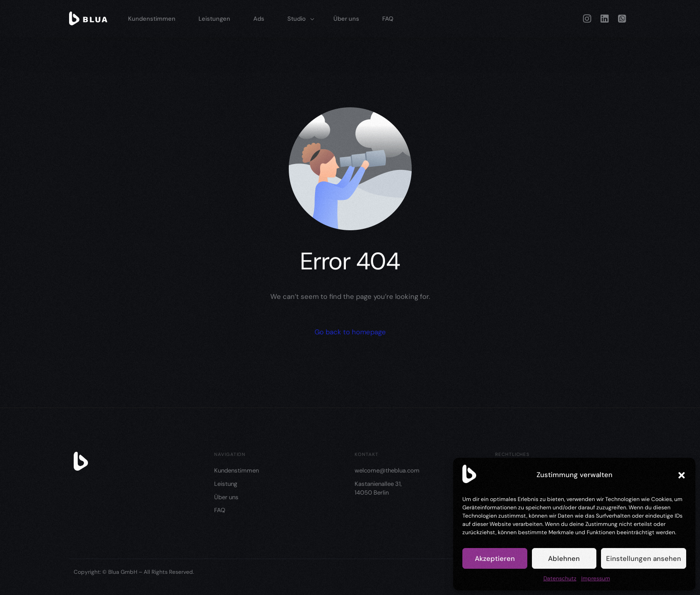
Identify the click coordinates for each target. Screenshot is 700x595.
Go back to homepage (350, 332)
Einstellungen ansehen (644, 559)
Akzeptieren (495, 559)
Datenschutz (560, 578)
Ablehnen (564, 559)
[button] (682, 475)
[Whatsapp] (622, 18)
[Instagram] (587, 18)
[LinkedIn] (605, 18)
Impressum (596, 578)
